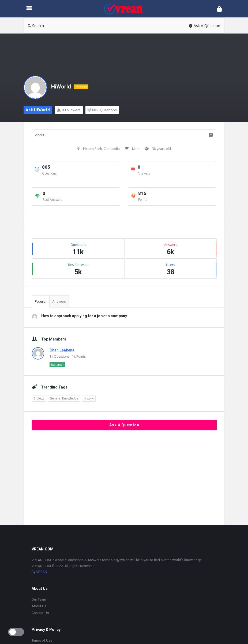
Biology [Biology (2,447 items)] (39, 398)
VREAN (42, 572)
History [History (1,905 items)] (89, 398)
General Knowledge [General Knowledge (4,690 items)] (64, 398)
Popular (41, 301)
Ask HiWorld (38, 110)
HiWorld (61, 87)
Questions (102, 110)
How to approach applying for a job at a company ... (86, 316)
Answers (59, 301)
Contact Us (40, 613)
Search (36, 26)
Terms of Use (42, 640)
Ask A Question (204, 26)
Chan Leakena (62, 350)
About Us (39, 606)
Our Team (39, 599)
